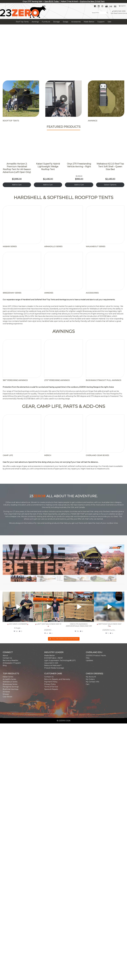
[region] (63, 50)
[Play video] (63, 99)
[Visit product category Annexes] (63, 232)
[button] (6, 448)
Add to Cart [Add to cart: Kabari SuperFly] (48, 185)
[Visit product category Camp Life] (22, 338)
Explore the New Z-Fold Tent (92, 2)
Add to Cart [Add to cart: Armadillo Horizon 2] (17, 185)
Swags (66, 22)
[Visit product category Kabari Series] (22, 213)
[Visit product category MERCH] (63, 338)
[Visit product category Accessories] (105, 232)
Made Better (89, 22)
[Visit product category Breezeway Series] (22, 232)
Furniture (46, 22)
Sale (109, 22)
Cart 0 (123, 6)
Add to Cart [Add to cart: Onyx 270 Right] (79, 185)
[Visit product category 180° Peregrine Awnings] (22, 291)
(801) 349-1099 (120, 11)
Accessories (76, 22)
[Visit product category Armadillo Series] (63, 213)
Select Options (110, 185)
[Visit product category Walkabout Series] (105, 213)
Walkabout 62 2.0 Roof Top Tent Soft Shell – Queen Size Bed (110, 167)
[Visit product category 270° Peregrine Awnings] (63, 291)
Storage (56, 22)
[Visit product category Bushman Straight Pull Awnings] (105, 291)
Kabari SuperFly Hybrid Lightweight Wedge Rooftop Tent (48, 167)
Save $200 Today (52, 2)
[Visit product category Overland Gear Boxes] (105, 338)
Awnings (35, 22)
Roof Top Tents (22, 22)
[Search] (107, 13)
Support (101, 22)
